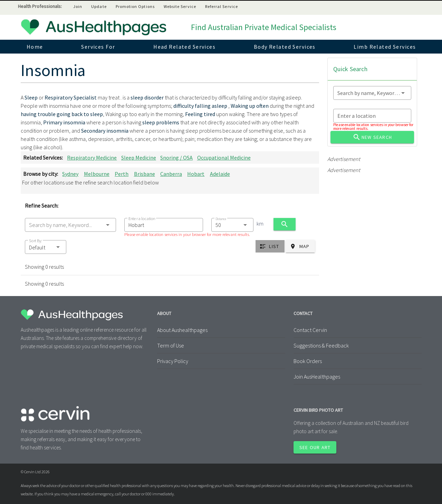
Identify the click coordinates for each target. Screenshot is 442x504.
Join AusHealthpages (317, 377)
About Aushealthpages (182, 330)
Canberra (171, 174)
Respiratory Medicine (92, 158)
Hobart (196, 174)
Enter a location (142, 218)
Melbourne (97, 174)
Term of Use (171, 345)
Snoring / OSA (176, 158)
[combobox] (70, 225)
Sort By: (36, 241)
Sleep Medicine (139, 158)
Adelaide (220, 174)
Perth (122, 174)
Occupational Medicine (224, 158)
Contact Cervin (310, 330)
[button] (46, 247)
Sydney (70, 174)
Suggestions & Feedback (321, 345)
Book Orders (308, 361)
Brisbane (145, 174)
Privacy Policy (173, 361)
